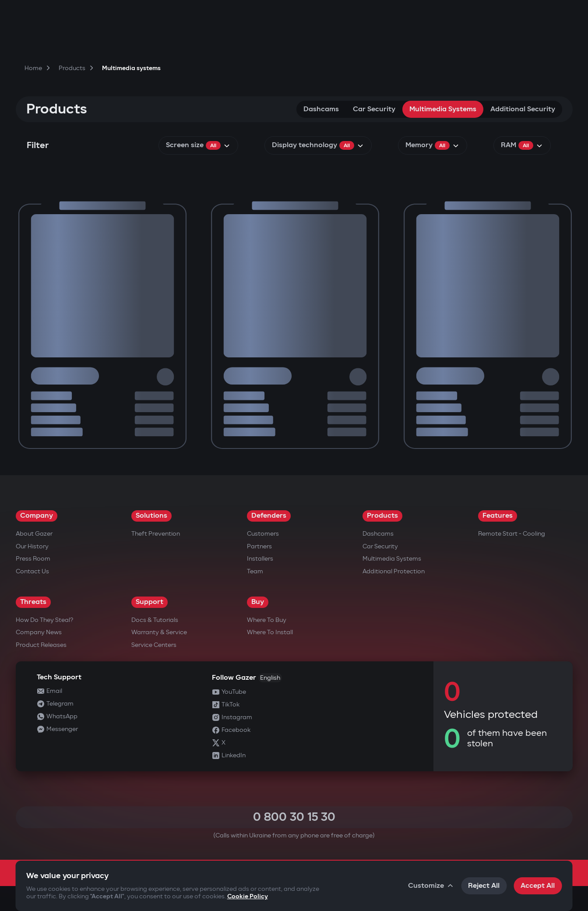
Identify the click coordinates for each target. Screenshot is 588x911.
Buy (258, 602)
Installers (260, 559)
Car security (374, 109)
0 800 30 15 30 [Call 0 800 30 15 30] (294, 817)
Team (255, 571)
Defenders (269, 516)
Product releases (41, 645)
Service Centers (154, 645)
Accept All (538, 886)
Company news (39, 632)
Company (37, 516)
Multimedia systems (443, 109)
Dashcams (321, 109)
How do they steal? (44, 620)
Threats (33, 602)
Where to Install (270, 632)
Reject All (484, 886)
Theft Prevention (156, 534)
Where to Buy (267, 620)
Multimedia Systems (392, 559)
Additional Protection (394, 571)
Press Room (33, 559)
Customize (431, 886)
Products (382, 516)
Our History (32, 546)
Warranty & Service (159, 632)
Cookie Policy (248, 896)
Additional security (523, 109)
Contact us (32, 571)
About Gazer (34, 534)
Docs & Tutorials (155, 620)
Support (150, 602)
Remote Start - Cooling (512, 534)
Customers (263, 534)
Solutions (151, 516)
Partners (259, 546)
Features (498, 516)
